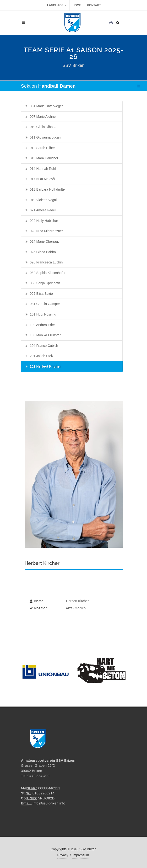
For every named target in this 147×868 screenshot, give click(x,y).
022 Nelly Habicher (41, 221)
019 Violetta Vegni (41, 200)
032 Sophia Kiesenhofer (45, 273)
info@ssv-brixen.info (49, 803)
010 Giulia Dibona (41, 127)
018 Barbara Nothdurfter (45, 190)
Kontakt (94, 5)
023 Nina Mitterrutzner (44, 231)
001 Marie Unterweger (44, 106)
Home (77, 5)
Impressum (81, 855)
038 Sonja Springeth (42, 283)
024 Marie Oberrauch (43, 242)
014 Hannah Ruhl (40, 169)
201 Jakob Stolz (39, 356)
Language (57, 5)
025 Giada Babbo (40, 252)
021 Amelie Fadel (40, 210)
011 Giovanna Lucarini (44, 138)
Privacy (63, 855)
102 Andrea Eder (40, 325)
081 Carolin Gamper (42, 304)
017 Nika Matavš (40, 179)
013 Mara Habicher (41, 158)
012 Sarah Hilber (40, 148)
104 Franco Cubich (41, 346)
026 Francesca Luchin (44, 263)
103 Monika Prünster (43, 335)
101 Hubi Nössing (41, 315)
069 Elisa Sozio (39, 294)
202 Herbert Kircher (43, 367)
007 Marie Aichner (41, 117)
